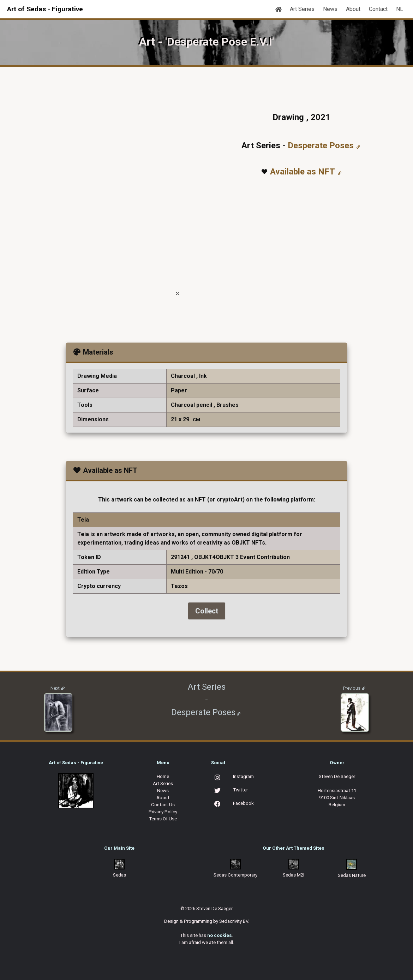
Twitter (240, 790)
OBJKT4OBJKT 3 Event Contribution (242, 557)
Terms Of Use (163, 819)
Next (55, 688)
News (330, 9)
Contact (378, 9)
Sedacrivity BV (234, 921)
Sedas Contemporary (235, 875)
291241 (180, 557)
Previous (352, 688)
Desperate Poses (321, 145)
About (353, 9)
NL (400, 9)
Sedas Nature (352, 875)
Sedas (119, 875)
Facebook (243, 803)
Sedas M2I (294, 875)
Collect (207, 611)
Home (163, 776)
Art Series (302, 9)
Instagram (243, 776)
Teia (83, 520)
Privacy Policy (163, 812)
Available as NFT (303, 172)
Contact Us (163, 805)
